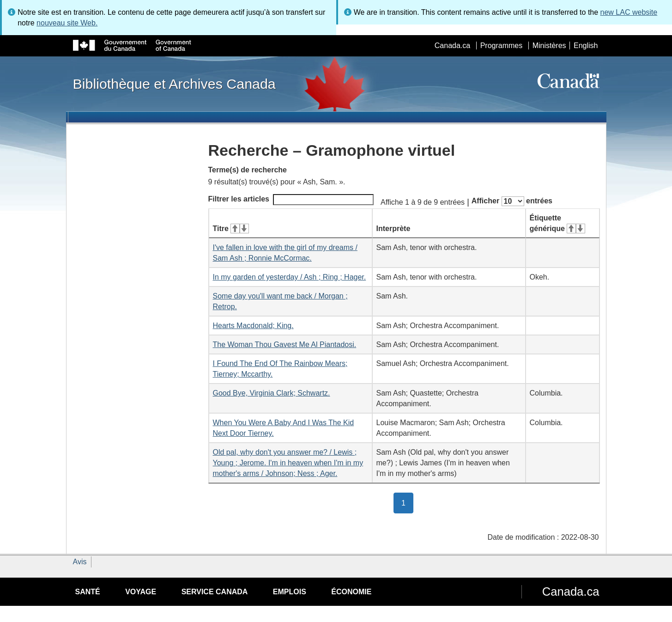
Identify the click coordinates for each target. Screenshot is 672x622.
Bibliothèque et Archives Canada (174, 84)
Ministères (549, 46)
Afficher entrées (512, 201)
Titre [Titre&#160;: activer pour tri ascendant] (231, 229)
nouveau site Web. (67, 23)
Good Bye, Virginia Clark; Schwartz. (272, 393)
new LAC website (629, 12)
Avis (80, 562)
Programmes (502, 46)
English (586, 46)
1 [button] (407, 502)
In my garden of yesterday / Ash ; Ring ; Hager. (290, 277)
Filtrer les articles (291, 200)
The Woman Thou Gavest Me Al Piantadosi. (285, 345)
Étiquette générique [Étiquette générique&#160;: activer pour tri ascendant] (557, 223)
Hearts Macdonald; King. (253, 326)
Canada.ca (452, 46)
